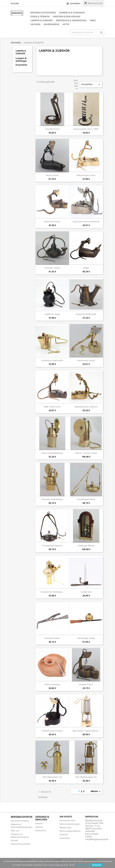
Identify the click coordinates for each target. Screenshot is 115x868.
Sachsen (35, 24)
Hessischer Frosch (52, 222)
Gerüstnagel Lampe (86, 638)
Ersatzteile (21, 65)
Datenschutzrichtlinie (21, 844)
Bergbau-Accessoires (43, 13)
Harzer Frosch (52, 175)
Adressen (64, 834)
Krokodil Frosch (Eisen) (52, 731)
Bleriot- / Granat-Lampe (86, 453)
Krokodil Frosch (86, 684)
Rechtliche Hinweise (20, 821)
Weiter (96, 791)
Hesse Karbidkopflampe (52, 453)
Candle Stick (86, 592)
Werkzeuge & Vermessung (71, 20)
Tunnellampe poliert (86, 499)
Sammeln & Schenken (72, 13)
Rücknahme (41, 830)
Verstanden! (97, 865)
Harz (93, 20)
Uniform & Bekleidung (67, 16)
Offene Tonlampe (52, 684)
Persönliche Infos (67, 820)
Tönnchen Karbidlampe (52, 499)
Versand (39, 823)
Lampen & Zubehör (42, 20)
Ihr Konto (66, 817)
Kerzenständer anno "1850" (86, 129)
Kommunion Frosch (86, 360)
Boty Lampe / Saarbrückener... (86, 731)
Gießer (86, 268)
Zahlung (39, 827)
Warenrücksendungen (70, 824)
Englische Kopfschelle (86, 314)
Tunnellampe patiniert (52, 546)
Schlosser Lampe (52, 268)
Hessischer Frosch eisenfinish (86, 222)
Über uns (15, 831)
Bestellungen (66, 827)
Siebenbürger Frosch (86, 175)
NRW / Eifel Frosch (52, 407)
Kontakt (15, 3)
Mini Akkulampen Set (52, 777)
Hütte (66, 24)
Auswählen (91, 84)
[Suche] (87, 32)
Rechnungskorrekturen (70, 831)
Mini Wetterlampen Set (86, 777)
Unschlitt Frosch (52, 129)
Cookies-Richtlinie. (82, 865)
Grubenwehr (51, 24)
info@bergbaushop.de (97, 839)
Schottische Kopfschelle (52, 360)
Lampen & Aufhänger (21, 60)
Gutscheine (65, 838)
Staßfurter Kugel (52, 314)
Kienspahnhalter (52, 638)
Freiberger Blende (86, 546)
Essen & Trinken (40, 16)
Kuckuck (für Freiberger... (52, 592)
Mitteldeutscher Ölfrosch (86, 407)
